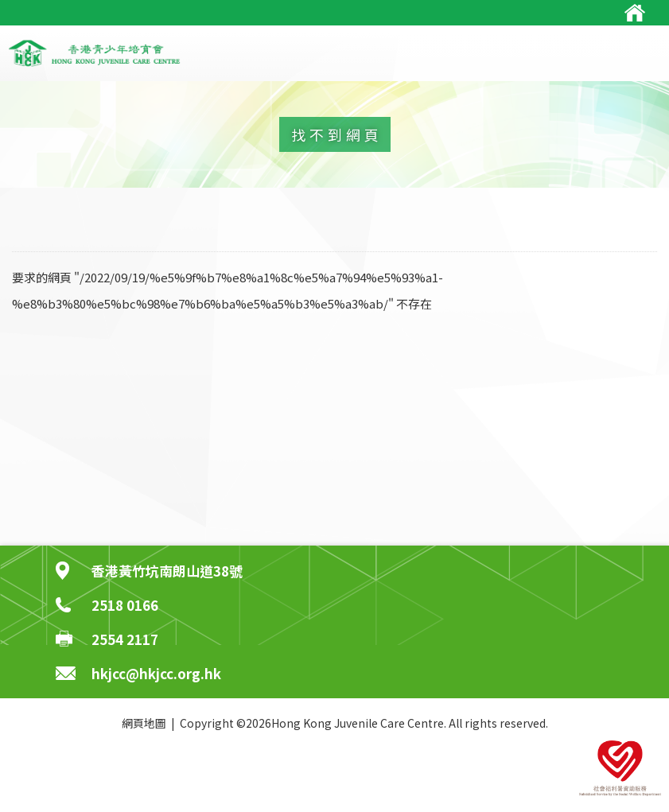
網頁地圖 (144, 723)
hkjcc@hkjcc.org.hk (156, 673)
